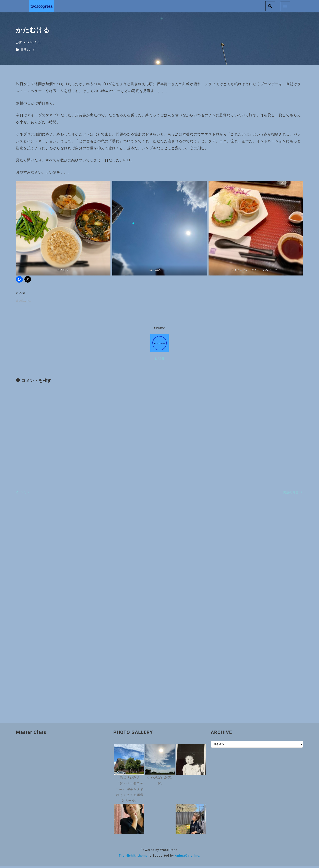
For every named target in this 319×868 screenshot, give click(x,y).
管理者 (160, 360)
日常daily (27, 52)
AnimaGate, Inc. (188, 857)
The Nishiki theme (133, 857)
